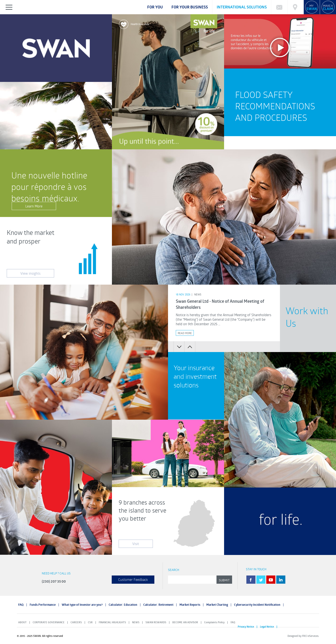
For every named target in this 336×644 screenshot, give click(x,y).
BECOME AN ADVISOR (185, 622)
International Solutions (242, 7)
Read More (185, 333)
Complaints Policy (214, 622)
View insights (30, 273)
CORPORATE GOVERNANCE (49, 622)
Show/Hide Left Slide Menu (9, 7)
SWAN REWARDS (156, 622)
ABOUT (22, 622)
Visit (136, 544)
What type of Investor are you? (82, 605)
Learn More (34, 206)
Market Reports (190, 605)
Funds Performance (43, 605)
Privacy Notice (246, 627)
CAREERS (76, 622)
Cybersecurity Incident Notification (257, 605)
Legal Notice (267, 627)
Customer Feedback (133, 579)
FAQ (21, 605)
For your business (190, 7)
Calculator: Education (123, 605)
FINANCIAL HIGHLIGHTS (112, 622)
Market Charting (217, 605)
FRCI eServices (310, 636)
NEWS (136, 622)
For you (155, 7)
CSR (90, 622)
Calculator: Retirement (158, 605)
